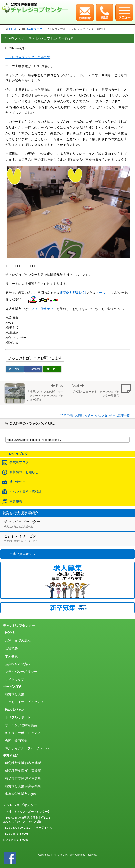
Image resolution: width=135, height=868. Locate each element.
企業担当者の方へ (18, 664)
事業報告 (16, 502)
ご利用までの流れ (18, 641)
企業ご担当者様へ (22, 554)
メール (101, 293)
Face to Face (14, 709)
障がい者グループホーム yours (27, 748)
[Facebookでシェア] (33, 369)
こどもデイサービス (69, 539)
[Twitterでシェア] (15, 369)
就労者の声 (17, 482)
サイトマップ (15, 679)
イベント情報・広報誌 (25, 492)
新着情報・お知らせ (24, 472)
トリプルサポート (18, 717)
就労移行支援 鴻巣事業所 (23, 786)
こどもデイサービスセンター (26, 702)
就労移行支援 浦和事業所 (23, 778)
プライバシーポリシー (21, 672)
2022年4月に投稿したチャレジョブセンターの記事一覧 (95, 415)
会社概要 (11, 648)
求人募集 (11, 656)
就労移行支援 (15, 694)
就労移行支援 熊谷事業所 (23, 763)
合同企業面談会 (16, 741)
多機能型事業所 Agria (20, 794)
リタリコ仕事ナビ (41, 309)
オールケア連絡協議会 (21, 725)
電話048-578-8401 (73, 293)
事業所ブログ (34, 29)
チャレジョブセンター (69, 524)
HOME (13, 29)
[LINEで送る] (52, 369)
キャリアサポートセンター (24, 733)
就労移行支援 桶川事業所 (23, 771)
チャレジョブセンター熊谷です (28, 57)
